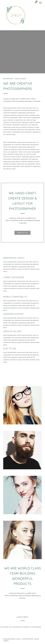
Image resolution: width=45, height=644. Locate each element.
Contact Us (22, 233)
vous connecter (14, 627)
